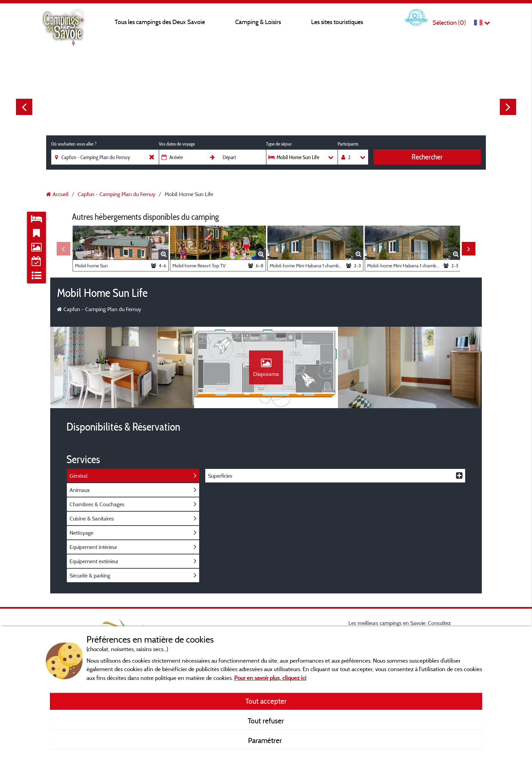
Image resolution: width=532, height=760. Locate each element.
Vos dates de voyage (177, 144)
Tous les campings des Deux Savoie (160, 22)
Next (508, 107)
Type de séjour (279, 144)
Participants (348, 144)
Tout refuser (266, 721)
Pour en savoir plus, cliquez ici (270, 678)
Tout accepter (266, 701)
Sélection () (449, 23)
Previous (24, 107)
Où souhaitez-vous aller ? (74, 144)
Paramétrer (266, 740)
